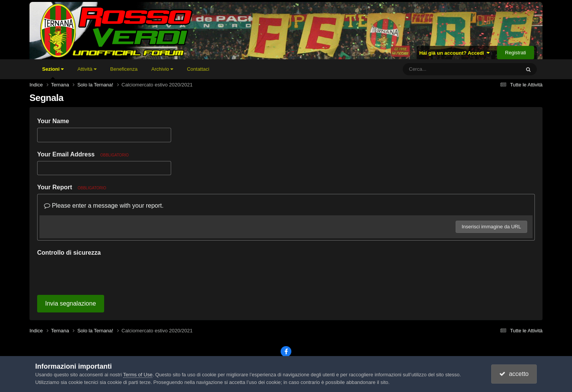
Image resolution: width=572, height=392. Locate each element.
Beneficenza (124, 69)
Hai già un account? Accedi (455, 53)
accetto (514, 374)
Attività (87, 69)
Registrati (516, 53)
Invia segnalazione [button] (71, 274)
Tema (269, 340)
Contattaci (198, 69)
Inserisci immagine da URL (491, 227)
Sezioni (53, 73)
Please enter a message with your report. (104, 206)
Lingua (240, 340)
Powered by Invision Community (286, 350)
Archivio (162, 69)
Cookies (332, 340)
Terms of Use (138, 375)
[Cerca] (445, 69)
